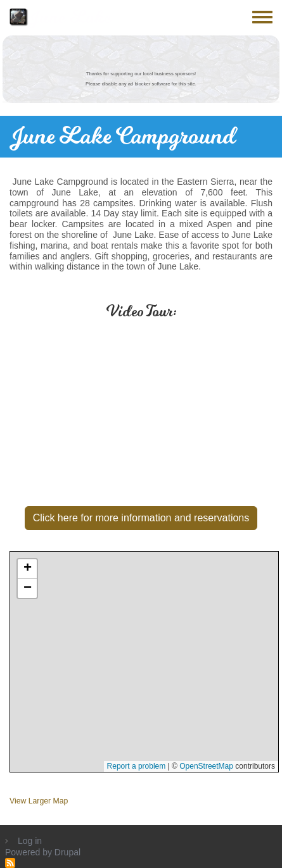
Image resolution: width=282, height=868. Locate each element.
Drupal (67, 852)
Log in (30, 841)
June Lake (70, 17)
